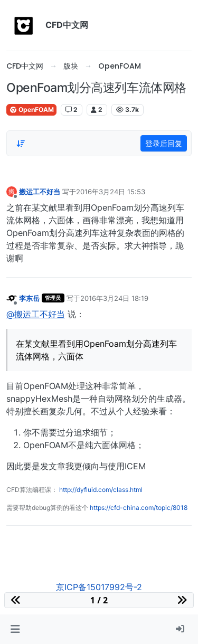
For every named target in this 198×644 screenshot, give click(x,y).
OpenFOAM (31, 110)
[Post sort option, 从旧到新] (21, 144)
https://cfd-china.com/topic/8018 (139, 508)
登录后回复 (164, 143)
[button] (15, 629)
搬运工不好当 (40, 192)
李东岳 (29, 298)
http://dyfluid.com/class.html (101, 490)
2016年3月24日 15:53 (111, 192)
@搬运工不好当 (36, 314)
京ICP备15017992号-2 (99, 587)
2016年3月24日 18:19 (114, 298)
